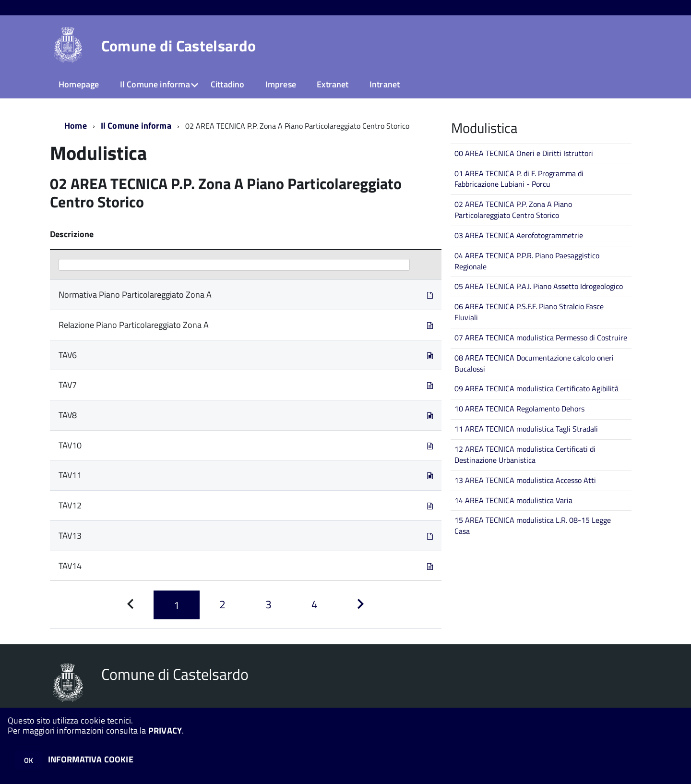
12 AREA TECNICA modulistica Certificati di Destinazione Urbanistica (525, 454)
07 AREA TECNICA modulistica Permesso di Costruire (541, 338)
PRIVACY (165, 730)
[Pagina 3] (269, 605)
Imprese (281, 84)
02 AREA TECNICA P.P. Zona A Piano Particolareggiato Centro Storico (513, 210)
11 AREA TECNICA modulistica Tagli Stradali (526, 429)
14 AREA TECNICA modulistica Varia (513, 500)
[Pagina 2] (223, 605)
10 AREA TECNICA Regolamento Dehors (519, 409)
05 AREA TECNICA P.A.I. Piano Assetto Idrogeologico (539, 286)
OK (29, 760)
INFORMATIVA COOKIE (91, 759)
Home (76, 126)
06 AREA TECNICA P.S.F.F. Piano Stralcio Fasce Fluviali (529, 312)
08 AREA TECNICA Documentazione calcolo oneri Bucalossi (534, 363)
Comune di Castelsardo (179, 46)
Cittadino (228, 84)
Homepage (79, 84)
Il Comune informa (155, 84)
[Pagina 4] (315, 605)
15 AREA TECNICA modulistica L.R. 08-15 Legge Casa (533, 525)
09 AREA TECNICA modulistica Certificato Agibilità (536, 388)
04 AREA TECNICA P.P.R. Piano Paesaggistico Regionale (527, 261)
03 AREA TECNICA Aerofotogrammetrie (519, 235)
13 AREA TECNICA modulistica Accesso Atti (525, 480)
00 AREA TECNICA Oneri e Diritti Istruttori (524, 153)
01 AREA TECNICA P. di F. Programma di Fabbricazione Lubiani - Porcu (519, 179)
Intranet (385, 84)
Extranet (333, 84)
